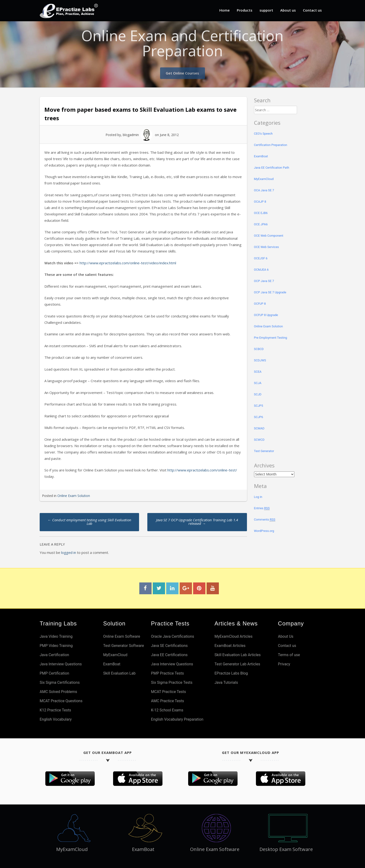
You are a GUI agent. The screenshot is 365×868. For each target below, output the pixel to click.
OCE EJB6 (261, 213)
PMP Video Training (56, 646)
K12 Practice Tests (55, 710)
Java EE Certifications (169, 655)
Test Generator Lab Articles (237, 664)
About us (288, 10)
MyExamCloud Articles (233, 636)
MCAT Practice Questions (61, 701)
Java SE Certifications (169, 646)
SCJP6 (259, 417)
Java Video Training (56, 636)
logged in (69, 552)
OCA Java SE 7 (264, 190)
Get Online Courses (182, 71)
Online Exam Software (122, 636)
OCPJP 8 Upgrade (266, 315)
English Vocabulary (56, 719)
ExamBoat (261, 156)
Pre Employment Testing (271, 338)
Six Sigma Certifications (60, 682)
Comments (265, 520)
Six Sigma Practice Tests (172, 682)
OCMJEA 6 (261, 270)
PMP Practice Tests (168, 673)
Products (245, 10)
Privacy (284, 664)
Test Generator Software (124, 646)
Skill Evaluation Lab (119, 673)
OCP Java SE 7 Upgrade (270, 292)
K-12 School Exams (167, 710)
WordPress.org (264, 531)
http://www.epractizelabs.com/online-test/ (202, 470)
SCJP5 (259, 406)
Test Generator (264, 451)
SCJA (258, 383)
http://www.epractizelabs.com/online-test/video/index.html (128, 263)
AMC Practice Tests (168, 701)
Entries (262, 508)
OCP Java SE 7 (264, 281)
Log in (258, 497)
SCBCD (259, 349)
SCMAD (259, 428)
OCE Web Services (267, 247)
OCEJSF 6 (261, 258)
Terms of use (289, 655)
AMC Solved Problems (58, 692)
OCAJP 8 (260, 202)
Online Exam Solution (74, 496)
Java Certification (54, 655)
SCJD (258, 394)
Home (225, 10)
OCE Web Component (269, 236)
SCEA (258, 372)
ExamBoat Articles (230, 646)
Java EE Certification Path (272, 168)
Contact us (312, 10)
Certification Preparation (271, 145)
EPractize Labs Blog (231, 673)
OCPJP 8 (260, 304)
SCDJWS (260, 360)
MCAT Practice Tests (169, 692)
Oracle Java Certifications (173, 636)
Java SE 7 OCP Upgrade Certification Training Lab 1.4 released (197, 522)
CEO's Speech (263, 134)
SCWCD (259, 440)
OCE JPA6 (261, 224)
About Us (286, 636)
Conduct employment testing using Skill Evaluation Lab (89, 522)
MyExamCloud (264, 179)
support (266, 10)
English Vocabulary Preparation (177, 719)
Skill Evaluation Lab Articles (238, 655)
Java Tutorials (226, 682)
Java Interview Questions (61, 664)
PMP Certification (54, 673)
